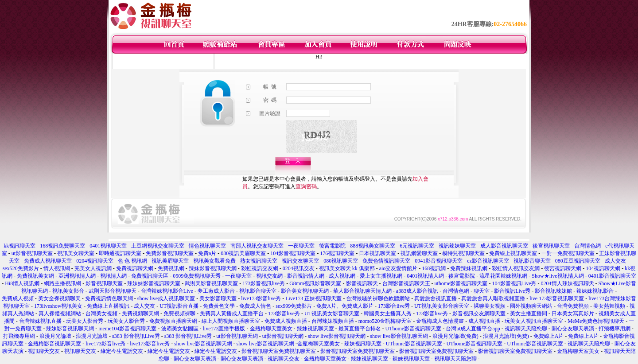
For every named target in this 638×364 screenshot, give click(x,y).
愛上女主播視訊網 (381, 276)
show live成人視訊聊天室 (166, 298)
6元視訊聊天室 (417, 246)
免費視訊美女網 (35, 276)
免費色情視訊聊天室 (386, 261)
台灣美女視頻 (101, 314)
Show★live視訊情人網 (558, 276)
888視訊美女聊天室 (373, 246)
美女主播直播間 (529, 314)
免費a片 (207, 253)
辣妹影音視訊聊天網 (213, 268)
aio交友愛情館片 (399, 268)
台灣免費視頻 (573, 306)
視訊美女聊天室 (76, 253)
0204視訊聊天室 (95, 261)
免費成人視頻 (18, 298)
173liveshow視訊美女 (58, 306)
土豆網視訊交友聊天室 (158, 246)
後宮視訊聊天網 (563, 268)
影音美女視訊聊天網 (305, 291)
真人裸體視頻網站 (60, 314)
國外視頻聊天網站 (531, 306)
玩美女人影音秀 (85, 321)
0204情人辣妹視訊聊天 (568, 283)
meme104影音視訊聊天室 (127, 329)
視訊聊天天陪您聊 (526, 329)
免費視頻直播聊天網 (173, 321)
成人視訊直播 (484, 321)
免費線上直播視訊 (108, 306)
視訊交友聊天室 (300, 261)
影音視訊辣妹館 (553, 291)
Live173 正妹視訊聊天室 (313, 298)
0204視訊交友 (299, 268)
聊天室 (482, 291)
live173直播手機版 (224, 329)
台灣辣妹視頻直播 (333, 321)
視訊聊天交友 (44, 351)
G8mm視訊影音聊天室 (315, 283)
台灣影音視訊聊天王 (406, 283)
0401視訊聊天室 (108, 246)
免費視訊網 (171, 268)
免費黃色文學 (219, 306)
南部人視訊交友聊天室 (257, 246)
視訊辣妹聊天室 (457, 246)
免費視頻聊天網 (140, 314)
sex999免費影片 (294, 306)
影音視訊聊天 (362, 283)
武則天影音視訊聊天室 (211, 283)
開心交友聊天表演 (573, 329)
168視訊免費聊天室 (62, 246)
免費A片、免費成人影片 (345, 306)
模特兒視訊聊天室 (463, 253)
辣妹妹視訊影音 (595, 291)
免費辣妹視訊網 (469, 268)
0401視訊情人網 (425, 276)
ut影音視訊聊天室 (32, 253)
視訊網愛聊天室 (419, 253)
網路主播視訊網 (62, 283)
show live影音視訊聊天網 (337, 336)
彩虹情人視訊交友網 (516, 268)
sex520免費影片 (21, 268)
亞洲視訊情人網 (77, 276)
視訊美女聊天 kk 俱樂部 (347, 268)
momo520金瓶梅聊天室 (385, 321)
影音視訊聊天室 (104, 283)
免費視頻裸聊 (179, 314)
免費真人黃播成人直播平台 (232, 314)
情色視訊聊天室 (207, 246)
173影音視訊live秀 (264, 283)
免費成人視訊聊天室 (48, 261)
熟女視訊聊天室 (259, 261)
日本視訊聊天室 (377, 253)
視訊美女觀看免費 (214, 261)
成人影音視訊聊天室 (504, 246)
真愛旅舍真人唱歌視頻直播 (493, 298)
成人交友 (615, 261)
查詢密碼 (306, 186)
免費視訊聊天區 (150, 276)
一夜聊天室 (301, 246)
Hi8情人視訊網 (22, 283)
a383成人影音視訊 (417, 291)
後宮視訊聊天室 (551, 246)
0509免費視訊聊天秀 (197, 276)
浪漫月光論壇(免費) (455, 336)
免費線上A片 (549, 336)
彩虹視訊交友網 (260, 268)
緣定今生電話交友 (122, 351)
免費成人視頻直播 (286, 321)
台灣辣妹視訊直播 (40, 321)
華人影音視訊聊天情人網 (362, 291)
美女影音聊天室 (218, 298)
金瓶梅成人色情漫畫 (440, 321)
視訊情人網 (113, 276)
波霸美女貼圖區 (180, 329)
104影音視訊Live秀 (514, 283)
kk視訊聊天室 (19, 246)
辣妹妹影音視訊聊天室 (154, 283)
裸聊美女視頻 (490, 306)
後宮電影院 (332, 246)
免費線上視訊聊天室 (513, 253)
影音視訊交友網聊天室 (479, 314)
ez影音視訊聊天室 (488, 261)
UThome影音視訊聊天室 (414, 329)
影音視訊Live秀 (512, 291)
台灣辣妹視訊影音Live (167, 291)
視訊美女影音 (68, 291)
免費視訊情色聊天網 (109, 298)
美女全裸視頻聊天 (59, 298)
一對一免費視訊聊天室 (568, 253)
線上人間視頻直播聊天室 (231, 321)
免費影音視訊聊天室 (170, 253)
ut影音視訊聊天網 (237, 336)
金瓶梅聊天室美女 (271, 329)
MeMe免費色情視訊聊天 (596, 321)
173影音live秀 (394, 306)
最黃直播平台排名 (360, 329)
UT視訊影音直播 (179, 306)
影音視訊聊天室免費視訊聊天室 (279, 351)
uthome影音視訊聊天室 (461, 283)
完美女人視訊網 (93, 268)
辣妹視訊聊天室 (315, 329)
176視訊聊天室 (337, 253)
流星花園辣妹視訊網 (503, 276)
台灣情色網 (587, 246)
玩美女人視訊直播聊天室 (534, 321)
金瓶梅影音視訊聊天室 (54, 344)
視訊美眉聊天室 (170, 261)
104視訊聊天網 (603, 268)
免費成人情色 (255, 306)
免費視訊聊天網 (135, 268)
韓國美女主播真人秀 (388, 314)
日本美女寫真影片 (573, 314)
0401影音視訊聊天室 (612, 276)
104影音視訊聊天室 (293, 253)
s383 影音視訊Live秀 (136, 336)
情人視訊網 (57, 268)
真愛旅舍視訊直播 (436, 298)
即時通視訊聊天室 (120, 253)
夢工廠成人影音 (216, 291)
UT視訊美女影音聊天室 (442, 306)
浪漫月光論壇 (55, 336)
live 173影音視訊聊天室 (557, 298)
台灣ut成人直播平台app (473, 329)
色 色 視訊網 (132, 261)
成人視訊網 (342, 276)
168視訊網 (434, 268)
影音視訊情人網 (306, 276)
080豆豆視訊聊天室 (578, 261)
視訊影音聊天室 (532, 261)
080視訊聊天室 (341, 261)
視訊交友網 (269, 276)
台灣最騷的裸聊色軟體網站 (378, 298)
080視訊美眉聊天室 (243, 253)
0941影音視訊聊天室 (439, 261)
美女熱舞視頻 (609, 306)
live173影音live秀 (261, 298)
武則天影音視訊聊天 (113, 291)
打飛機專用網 (615, 329)
